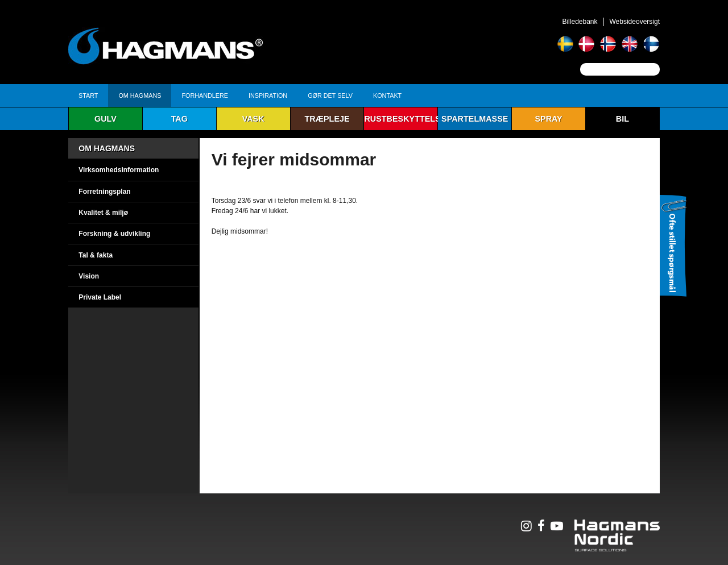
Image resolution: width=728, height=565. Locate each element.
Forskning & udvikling (114, 234)
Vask (253, 119)
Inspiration (268, 95)
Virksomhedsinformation (119, 170)
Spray (548, 119)
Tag (179, 119)
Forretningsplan (104, 192)
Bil (622, 119)
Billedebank (580, 22)
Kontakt (387, 95)
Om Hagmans (140, 95)
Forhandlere (205, 95)
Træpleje (327, 119)
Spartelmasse (475, 119)
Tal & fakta (96, 255)
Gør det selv (330, 95)
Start (88, 95)
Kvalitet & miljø (103, 213)
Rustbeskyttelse (401, 119)
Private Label (100, 297)
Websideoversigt (635, 22)
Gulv (106, 119)
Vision (89, 276)
